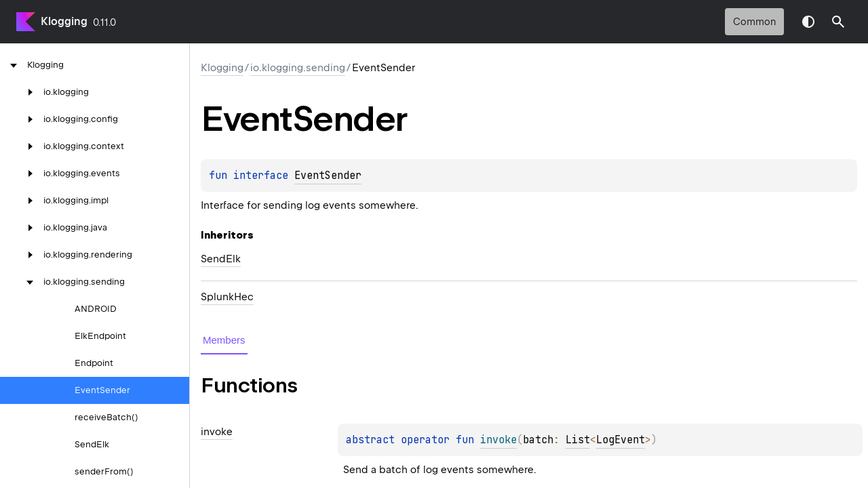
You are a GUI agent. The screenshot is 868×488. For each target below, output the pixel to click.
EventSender (328, 176)
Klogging (64, 21)
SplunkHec (227, 297)
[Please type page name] (838, 22)
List (578, 440)
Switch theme (808, 22)
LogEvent (620, 440)
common (754, 22)
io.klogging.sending (298, 68)
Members (224, 340)
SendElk (221, 259)
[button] (838, 22)
